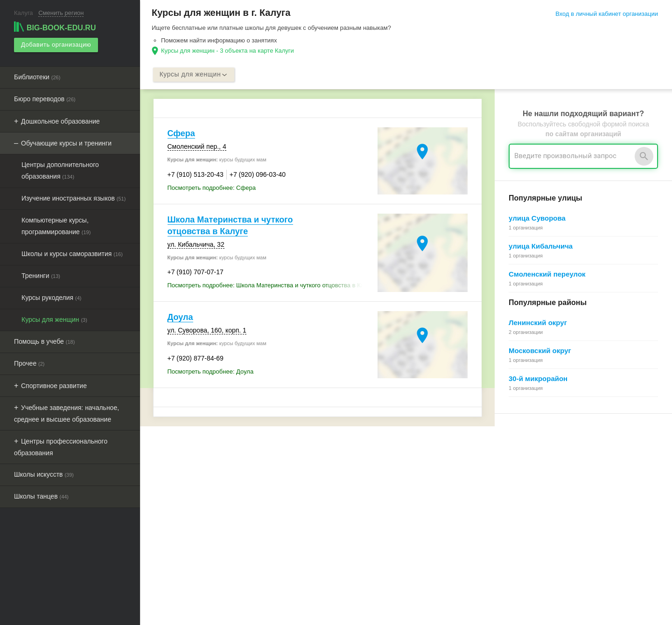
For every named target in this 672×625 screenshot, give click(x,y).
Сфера (181, 134)
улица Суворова (537, 219)
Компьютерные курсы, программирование (56, 226)
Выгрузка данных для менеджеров (204, 527)
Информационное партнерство (367, 495)
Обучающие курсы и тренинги (66, 143)
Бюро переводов (45, 98)
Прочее (29, 363)
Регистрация (513, 463)
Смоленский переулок (547, 274)
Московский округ (540, 351)
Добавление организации (531, 516)
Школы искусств (44, 474)
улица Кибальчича (541, 247)
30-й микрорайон (538, 379)
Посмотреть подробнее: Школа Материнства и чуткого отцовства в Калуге (270, 286)
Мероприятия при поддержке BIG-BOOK (209, 538)
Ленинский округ (538, 323)
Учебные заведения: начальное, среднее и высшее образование (66, 413)
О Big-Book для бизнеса (357, 474)
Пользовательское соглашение (367, 516)
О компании (340, 505)
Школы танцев (41, 496)
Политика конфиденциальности (368, 526)
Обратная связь (346, 484)
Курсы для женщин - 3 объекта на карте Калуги (227, 51)
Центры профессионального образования (61, 447)
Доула (180, 318)
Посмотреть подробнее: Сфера (212, 188)
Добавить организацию (56, 45)
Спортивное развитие (54, 385)
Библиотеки (37, 76)
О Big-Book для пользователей (367, 463)
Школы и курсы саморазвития (72, 253)
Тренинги (41, 275)
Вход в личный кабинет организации (607, 14)
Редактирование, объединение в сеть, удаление (563, 526)
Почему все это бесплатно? (535, 474)
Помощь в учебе (44, 341)
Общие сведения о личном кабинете (547, 484)
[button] (465, 604)
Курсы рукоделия (52, 297)
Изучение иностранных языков (73, 198)
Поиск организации (522, 495)
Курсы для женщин (54, 319)
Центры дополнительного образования (60, 170)
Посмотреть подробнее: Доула (211, 372)
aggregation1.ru (311, 614)
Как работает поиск (523, 505)
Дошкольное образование (60, 121)
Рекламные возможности (190, 517)
